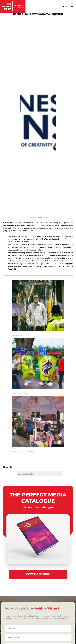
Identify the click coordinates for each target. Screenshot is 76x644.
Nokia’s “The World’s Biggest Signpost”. (50, 248)
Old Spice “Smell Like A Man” (45, 270)
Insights (15, 400)
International (31, 26)
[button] (72, 6)
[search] (39, 483)
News (36, 26)
